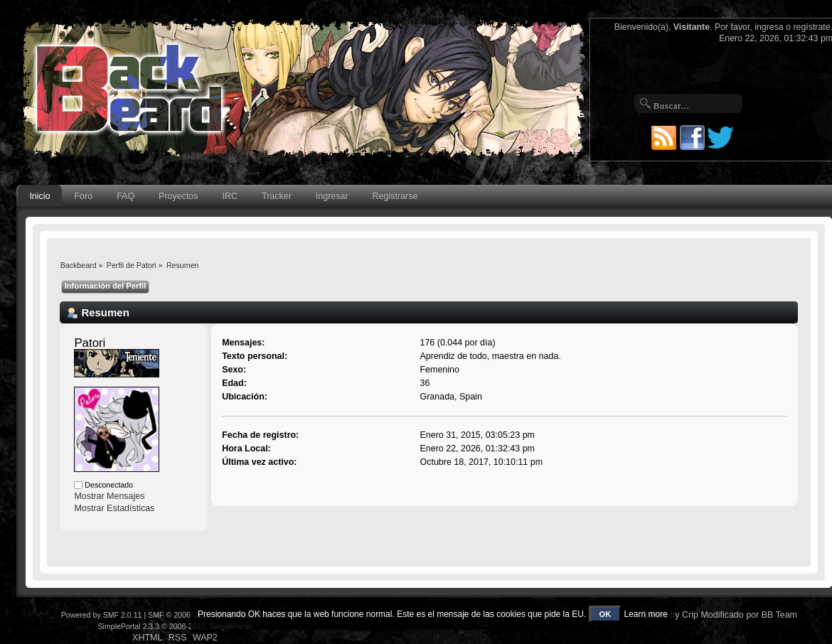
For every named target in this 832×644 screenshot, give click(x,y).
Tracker (277, 196)
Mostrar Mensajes (109, 496)
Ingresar (332, 196)
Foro (84, 196)
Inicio (39, 196)
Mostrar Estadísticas (114, 508)
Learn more (645, 614)
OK (606, 614)
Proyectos (178, 196)
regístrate (811, 27)
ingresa (769, 27)
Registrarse (395, 196)
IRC (230, 196)
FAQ (126, 196)
